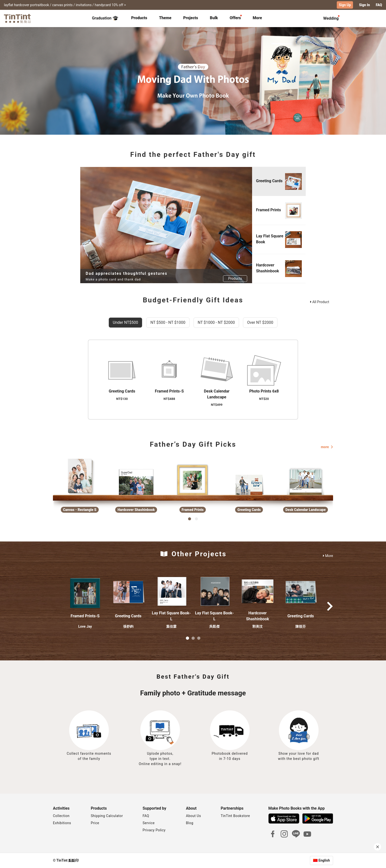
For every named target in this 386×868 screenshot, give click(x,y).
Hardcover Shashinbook (257, 616)
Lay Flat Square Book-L (171, 616)
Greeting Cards (128, 616)
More (328, 556)
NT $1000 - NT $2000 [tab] (216, 322)
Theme (165, 18)
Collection (61, 816)
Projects (191, 18)
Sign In (364, 5)
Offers (235, 18)
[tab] (139, 18)
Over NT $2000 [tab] (260, 322)
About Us (193, 816)
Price (95, 823)
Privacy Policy (154, 830)
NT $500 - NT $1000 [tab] (168, 322)
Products (139, 18)
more (327, 447)
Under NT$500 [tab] (125, 322)
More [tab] (257, 18)
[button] (85, 591)
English (324, 860)
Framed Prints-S (85, 616)
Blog (190, 823)
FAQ (379, 5)
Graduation (105, 18)
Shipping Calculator (107, 816)
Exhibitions (62, 823)
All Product (320, 302)
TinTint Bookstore (235, 816)
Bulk (214, 18)
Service (149, 823)
